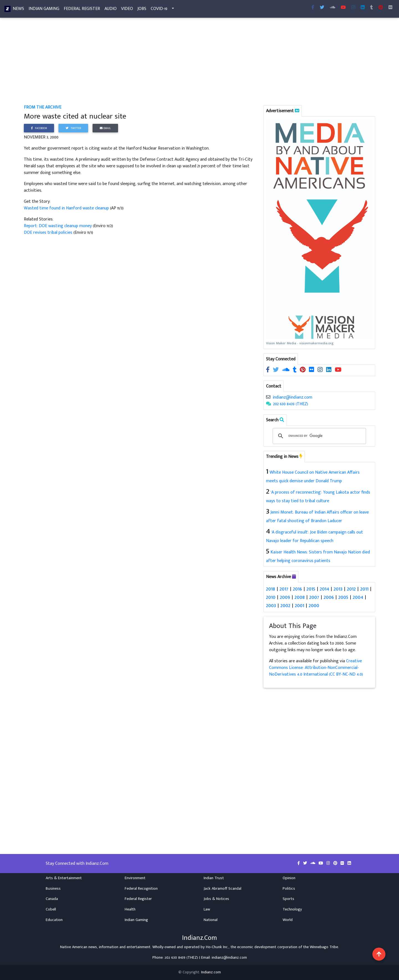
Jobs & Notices (216, 899)
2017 (284, 589)
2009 (285, 597)
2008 (300, 597)
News (18, 10)
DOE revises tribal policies (49, 233)
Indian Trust (214, 878)
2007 (314, 597)
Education (54, 920)
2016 (297, 589)
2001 (300, 606)
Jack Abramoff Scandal (222, 889)
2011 (364, 589)
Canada (52, 899)
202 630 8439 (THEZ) (291, 404)
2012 (351, 589)
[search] (318, 436)
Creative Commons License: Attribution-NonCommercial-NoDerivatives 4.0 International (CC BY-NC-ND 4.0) (316, 668)
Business (53, 889)
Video (127, 10)
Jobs (142, 10)
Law (207, 909)
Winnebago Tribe (324, 947)
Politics (289, 889)
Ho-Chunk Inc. (217, 947)
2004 (358, 597)
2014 (324, 589)
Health (130, 909)
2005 (343, 597)
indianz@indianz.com (292, 397)
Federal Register (82, 10)
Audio (111, 10)
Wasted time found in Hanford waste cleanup (67, 208)
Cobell (51, 909)
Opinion (289, 878)
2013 (338, 589)
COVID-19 (159, 10)
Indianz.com (211, 972)
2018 (271, 589)
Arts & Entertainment (64, 878)
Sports (288, 899)
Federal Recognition (141, 889)
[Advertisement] (190, 63)
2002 (285, 606)
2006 (329, 597)
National (211, 920)
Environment (135, 878)
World (288, 920)
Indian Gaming (44, 10)
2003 (271, 606)
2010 (271, 597)
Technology (292, 909)
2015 (311, 589)
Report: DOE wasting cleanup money (58, 226)
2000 (314, 606)
